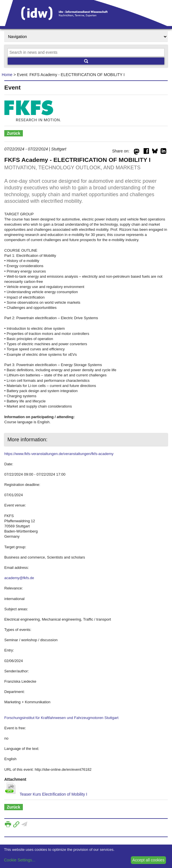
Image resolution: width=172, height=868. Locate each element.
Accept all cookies (148, 860)
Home (7, 75)
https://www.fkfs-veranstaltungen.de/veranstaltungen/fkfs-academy (59, 454)
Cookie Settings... (20, 860)
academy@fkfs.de (19, 578)
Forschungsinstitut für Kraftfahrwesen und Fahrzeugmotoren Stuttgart (61, 718)
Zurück (14, 133)
